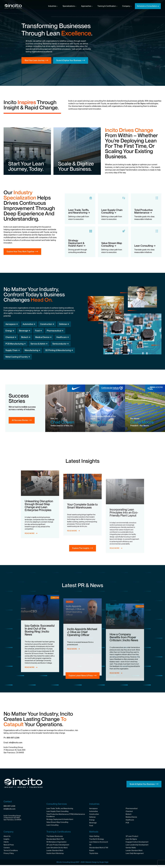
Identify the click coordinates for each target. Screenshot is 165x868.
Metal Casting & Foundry (17, 357)
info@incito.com (16, 815)
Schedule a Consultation (147, 6)
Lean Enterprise (127, 103)
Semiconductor (59, 344)
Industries (53, 6)
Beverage (24, 331)
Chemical (10, 337)
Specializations (69, 6)
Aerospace (11, 324)
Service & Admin (38, 344)
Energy (9, 331)
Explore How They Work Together (21, 252)
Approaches (87, 6)
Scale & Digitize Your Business (69, 60)
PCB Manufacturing (14, 344)
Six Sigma (142, 103)
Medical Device (42, 337)
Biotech (25, 337)
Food (37, 331)
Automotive (28, 324)
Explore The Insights (81, 557)
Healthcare (62, 337)
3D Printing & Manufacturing (58, 350)
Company (127, 6)
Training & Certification (107, 6)
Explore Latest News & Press (81, 684)
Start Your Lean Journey (35, 60)
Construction (46, 324)
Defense (63, 324)
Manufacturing (31, 350)
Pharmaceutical (54, 331)
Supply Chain (12, 350)
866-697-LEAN (13, 810)
